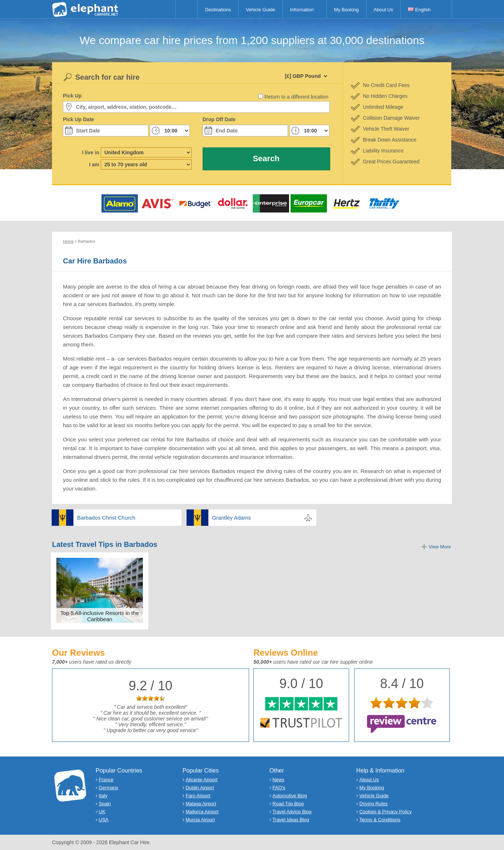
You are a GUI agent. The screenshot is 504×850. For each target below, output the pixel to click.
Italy (103, 796)
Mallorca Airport (202, 812)
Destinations (218, 10)
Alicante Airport (201, 780)
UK (102, 812)
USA (104, 820)
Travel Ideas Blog (291, 820)
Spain (105, 804)
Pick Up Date (79, 119)
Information (302, 10)
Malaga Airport (201, 804)
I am (94, 164)
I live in (91, 152)
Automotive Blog (290, 796)
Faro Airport (198, 796)
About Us (383, 10)
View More (440, 547)
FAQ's (279, 788)
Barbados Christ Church (106, 518)
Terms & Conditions (380, 820)
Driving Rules (373, 804)
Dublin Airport (200, 788)
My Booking (347, 10)
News (278, 780)
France (106, 780)
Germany (109, 788)
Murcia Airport (200, 820)
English (419, 10)
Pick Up (72, 96)
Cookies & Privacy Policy (385, 812)
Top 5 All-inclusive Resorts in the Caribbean (100, 616)
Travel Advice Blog (292, 812)
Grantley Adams (231, 518)
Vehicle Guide (260, 10)
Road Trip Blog (288, 804)
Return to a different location (296, 97)
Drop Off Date (219, 119)
